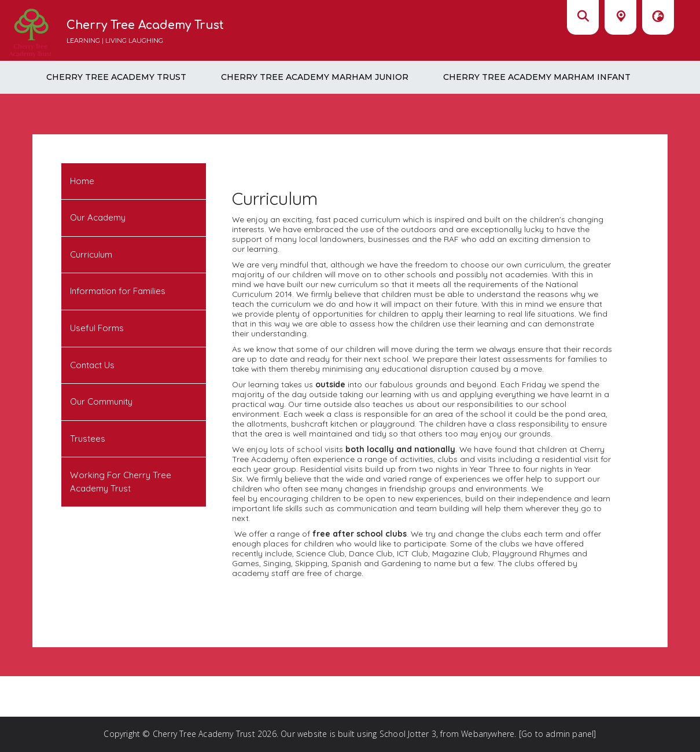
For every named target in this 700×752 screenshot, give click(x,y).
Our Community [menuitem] (101, 401)
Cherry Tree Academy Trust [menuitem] (116, 77)
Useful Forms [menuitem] (97, 328)
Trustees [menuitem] (88, 439)
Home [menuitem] (82, 181)
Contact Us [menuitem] (92, 365)
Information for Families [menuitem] (118, 291)
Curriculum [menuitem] (91, 254)
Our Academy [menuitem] (98, 217)
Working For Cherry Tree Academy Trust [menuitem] (121, 482)
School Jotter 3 (408, 734)
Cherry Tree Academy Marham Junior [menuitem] (315, 77)
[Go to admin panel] (558, 734)
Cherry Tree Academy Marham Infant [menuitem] (537, 77)
